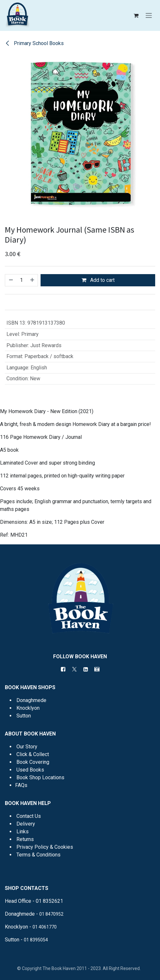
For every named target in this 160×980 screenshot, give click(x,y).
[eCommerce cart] (136, 15)
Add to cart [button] (98, 280)
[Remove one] (11, 280)
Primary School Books (34, 43)
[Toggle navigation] (149, 16)
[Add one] (33, 280)
